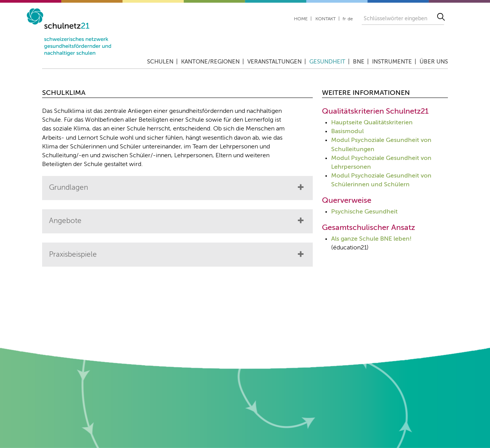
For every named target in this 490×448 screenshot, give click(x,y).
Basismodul (347, 132)
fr (344, 19)
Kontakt (326, 19)
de (350, 19)
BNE (359, 62)
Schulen (160, 62)
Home (301, 19)
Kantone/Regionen (210, 62)
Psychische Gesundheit (364, 212)
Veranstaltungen (274, 62)
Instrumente (392, 62)
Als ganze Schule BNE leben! (371, 239)
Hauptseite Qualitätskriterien (372, 123)
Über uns (434, 62)
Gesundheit (327, 62)
